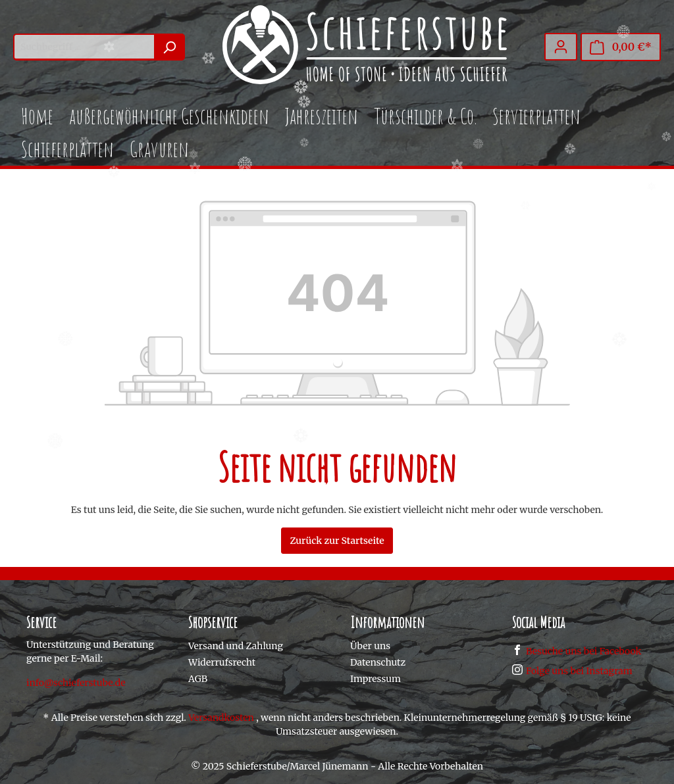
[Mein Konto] (561, 47)
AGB (198, 679)
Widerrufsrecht (222, 662)
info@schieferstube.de (76, 683)
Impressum (376, 679)
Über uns (370, 646)
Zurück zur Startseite (337, 541)
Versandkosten (221, 718)
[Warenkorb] (621, 47)
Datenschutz (378, 662)
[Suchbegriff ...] (84, 47)
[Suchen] (169, 47)
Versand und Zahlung (236, 646)
